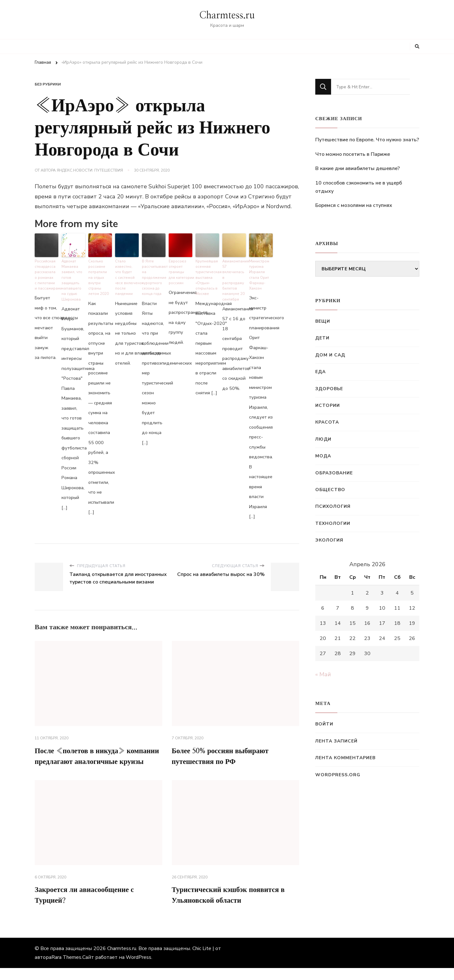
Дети (322, 338)
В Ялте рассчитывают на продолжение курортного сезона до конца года (154, 276)
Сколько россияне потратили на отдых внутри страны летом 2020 (100, 273)
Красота (327, 422)
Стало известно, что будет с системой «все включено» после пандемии (127, 276)
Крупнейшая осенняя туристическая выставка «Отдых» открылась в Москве (207, 276)
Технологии (333, 523)
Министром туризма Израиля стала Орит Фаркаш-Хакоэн (259, 273)
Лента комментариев (345, 758)
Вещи (323, 321)
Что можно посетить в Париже (353, 154)
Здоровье (329, 389)
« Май (323, 674)
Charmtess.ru (227, 15)
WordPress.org (338, 775)
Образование (334, 473)
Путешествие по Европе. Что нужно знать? (367, 140)
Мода (323, 456)
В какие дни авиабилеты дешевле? (358, 168)
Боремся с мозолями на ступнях (354, 205)
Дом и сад (330, 355)
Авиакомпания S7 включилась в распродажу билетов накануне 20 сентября (234, 276)
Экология (329, 540)
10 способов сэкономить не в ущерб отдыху (359, 187)
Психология (333, 506)
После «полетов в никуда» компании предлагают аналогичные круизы (97, 761)
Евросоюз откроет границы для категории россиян (180, 271)
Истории (328, 405)
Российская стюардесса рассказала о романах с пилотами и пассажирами (47, 273)
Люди (323, 439)
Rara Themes (66, 969)
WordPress (139, 969)
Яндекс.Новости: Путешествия (90, 170)
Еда (320, 372)
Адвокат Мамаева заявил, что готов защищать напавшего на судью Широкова (71, 279)
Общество (330, 490)
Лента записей (336, 741)
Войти (324, 724)
